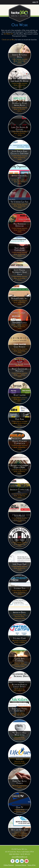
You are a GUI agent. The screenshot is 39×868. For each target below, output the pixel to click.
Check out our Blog (8, 40)
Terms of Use (32, 865)
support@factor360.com (20, 857)
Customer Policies (21, 865)
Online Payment (9, 865)
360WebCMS (8, 34)
